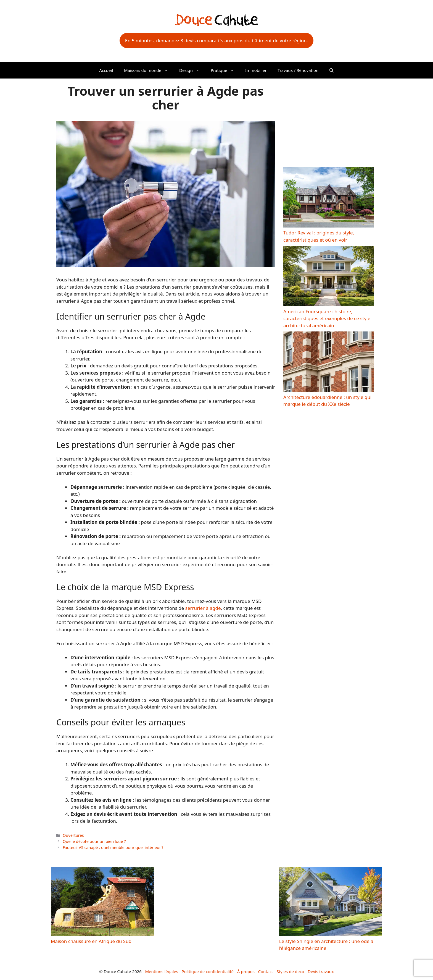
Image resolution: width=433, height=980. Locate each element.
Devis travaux (321, 971)
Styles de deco (290, 971)
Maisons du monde (149, 70)
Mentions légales (162, 971)
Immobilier (256, 70)
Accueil (106, 70)
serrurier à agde (203, 608)
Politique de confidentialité (208, 971)
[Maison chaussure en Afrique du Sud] (102, 902)
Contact (266, 971)
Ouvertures (73, 835)
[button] (332, 70)
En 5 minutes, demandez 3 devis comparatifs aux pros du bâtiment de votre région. (216, 40)
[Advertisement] (329, 121)
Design (192, 70)
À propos (246, 971)
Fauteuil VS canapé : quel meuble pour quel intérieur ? (113, 847)
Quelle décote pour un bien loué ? (94, 841)
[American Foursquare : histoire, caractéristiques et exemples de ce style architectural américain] (329, 277)
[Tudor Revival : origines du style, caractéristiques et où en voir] (329, 198)
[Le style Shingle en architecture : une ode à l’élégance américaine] (331, 902)
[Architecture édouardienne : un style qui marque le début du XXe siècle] (329, 363)
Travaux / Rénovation (298, 70)
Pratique (225, 70)
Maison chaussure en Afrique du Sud (91, 941)
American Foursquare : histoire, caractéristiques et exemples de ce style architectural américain (327, 318)
